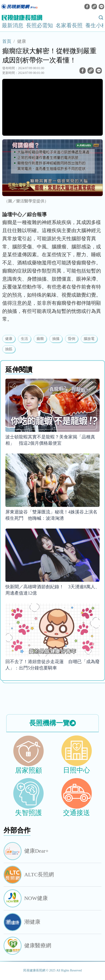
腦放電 (89, 339)
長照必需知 (39, 25)
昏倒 (72, 339)
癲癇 (40, 339)
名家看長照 (69, 25)
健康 (22, 41)
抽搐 (56, 339)
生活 (24, 339)
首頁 (7, 41)
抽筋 (9, 349)
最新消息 (13, 25)
